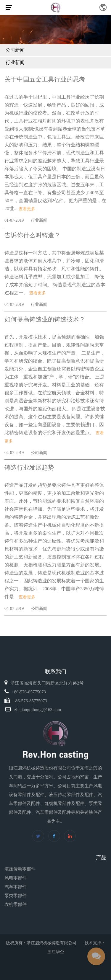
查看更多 (27, 209)
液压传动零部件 (20, 869)
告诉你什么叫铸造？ (32, 235)
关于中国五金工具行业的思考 (45, 79)
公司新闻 (15, 50)
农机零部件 (16, 904)
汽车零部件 (16, 887)
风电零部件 (16, 878)
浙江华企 (56, 952)
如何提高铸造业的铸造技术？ (45, 319)
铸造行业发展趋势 (29, 468)
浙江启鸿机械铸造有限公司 (52, 943)
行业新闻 (15, 62)
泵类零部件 (16, 896)
